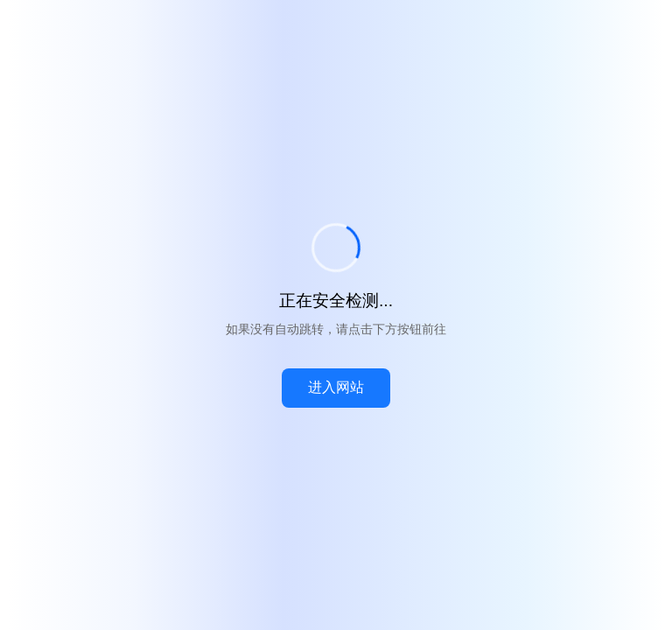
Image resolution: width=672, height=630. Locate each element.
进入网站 (336, 387)
